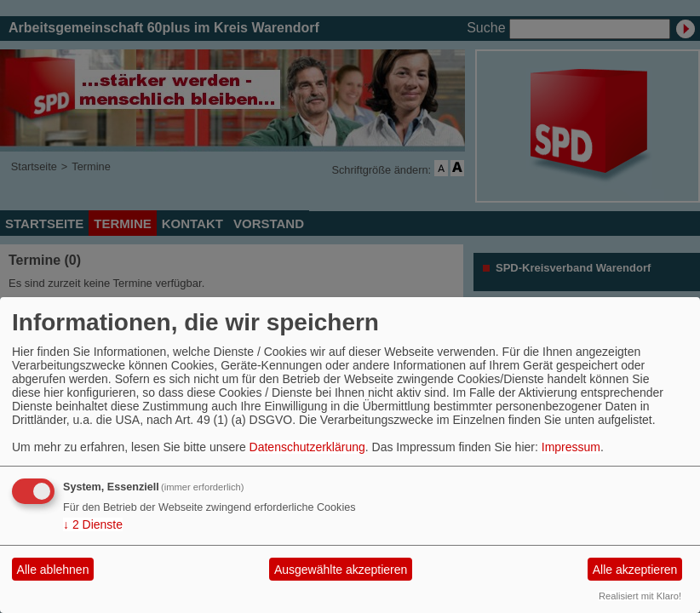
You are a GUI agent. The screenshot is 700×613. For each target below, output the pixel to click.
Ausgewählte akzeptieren (341, 570)
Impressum (571, 447)
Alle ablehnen (53, 570)
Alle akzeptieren (635, 570)
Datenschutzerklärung (307, 447)
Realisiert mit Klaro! (640, 596)
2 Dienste (93, 524)
